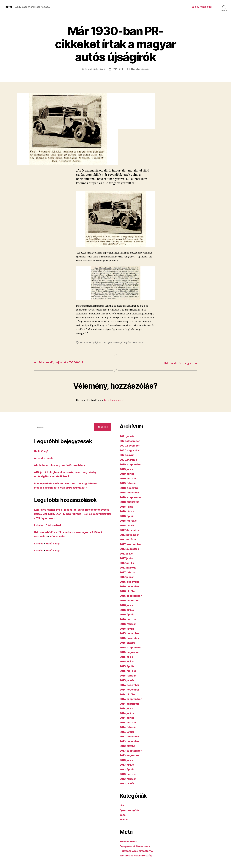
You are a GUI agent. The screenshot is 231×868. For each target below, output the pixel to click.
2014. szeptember (132, 698)
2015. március (129, 670)
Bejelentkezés (129, 841)
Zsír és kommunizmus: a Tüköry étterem (61, 517)
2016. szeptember (132, 595)
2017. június (128, 558)
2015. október (129, 642)
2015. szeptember (132, 647)
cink (104, 342)
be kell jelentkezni (114, 399)
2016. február (129, 623)
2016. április (128, 614)
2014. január (128, 731)
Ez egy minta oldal (202, 7)
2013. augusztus (131, 755)
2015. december (131, 633)
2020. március (129, 459)
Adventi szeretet (45, 457)
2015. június (128, 661)
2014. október (129, 694)
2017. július (127, 553)
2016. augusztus (131, 600)
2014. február (129, 726)
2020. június (128, 454)
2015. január (128, 680)
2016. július (127, 604)
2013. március (129, 773)
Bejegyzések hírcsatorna (137, 845)
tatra (142, 342)
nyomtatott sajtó (116, 342)
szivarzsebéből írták (97, 310)
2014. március (129, 722)
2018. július (127, 506)
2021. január (128, 436)
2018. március (129, 520)
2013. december (131, 736)
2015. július (127, 656)
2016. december (131, 581)
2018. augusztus (131, 501)
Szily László (99, 69)
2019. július (127, 468)
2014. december (131, 684)
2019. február (129, 482)
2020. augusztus (131, 450)
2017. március (129, 567)
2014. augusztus (131, 703)
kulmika (39, 525)
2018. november (131, 492)
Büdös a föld (56, 525)
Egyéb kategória (131, 809)
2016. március (129, 618)
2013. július (127, 759)
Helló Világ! (42, 450)
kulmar (124, 819)
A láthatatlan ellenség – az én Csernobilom (63, 464)
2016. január (128, 628)
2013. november (130, 740)
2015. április (128, 665)
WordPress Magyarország (137, 855)
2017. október (129, 539)
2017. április (128, 562)
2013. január (128, 783)
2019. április (128, 473)
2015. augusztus (131, 651)
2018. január (128, 525)
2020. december (131, 440)
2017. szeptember (132, 543)
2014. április (128, 717)
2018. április (128, 515)
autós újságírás (94, 342)
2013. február (129, 778)
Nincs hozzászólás (141, 69)
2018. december (131, 487)
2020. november (131, 445)
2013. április (128, 769)
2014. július (127, 708)
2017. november (130, 534)
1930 (83, 342)
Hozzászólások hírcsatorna (138, 850)
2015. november (130, 637)
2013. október (129, 745)
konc (9, 7)
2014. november (131, 689)
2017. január (128, 576)
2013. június (128, 764)
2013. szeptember (132, 750)
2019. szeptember (132, 464)
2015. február (129, 675)
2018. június (128, 511)
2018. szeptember (132, 496)
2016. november (130, 586)
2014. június (128, 712)
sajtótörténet (132, 342)
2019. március (129, 478)
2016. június (128, 609)
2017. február (129, 572)
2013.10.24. (118, 69)
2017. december (130, 529)
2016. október (129, 590)
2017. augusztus (131, 548)
